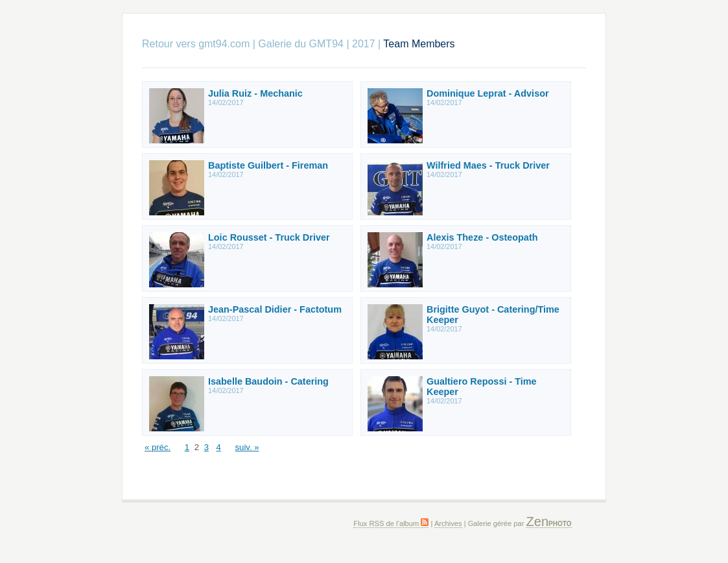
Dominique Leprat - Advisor (488, 93)
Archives (448, 523)
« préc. (158, 447)
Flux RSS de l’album (391, 523)
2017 (364, 44)
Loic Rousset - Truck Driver (269, 237)
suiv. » (247, 447)
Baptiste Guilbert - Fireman (268, 165)
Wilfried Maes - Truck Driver (488, 165)
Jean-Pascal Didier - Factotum (275, 309)
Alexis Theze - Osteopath (482, 237)
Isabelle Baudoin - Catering (268, 381)
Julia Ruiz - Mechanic (255, 93)
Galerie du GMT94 (301, 44)
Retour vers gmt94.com (196, 44)
